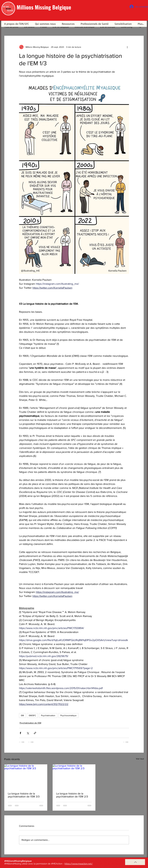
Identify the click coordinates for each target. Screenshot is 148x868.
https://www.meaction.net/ (79, 864)
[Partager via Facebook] (20, 733)
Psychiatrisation (48, 715)
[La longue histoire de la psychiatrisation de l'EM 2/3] (74, 776)
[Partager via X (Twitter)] (28, 733)
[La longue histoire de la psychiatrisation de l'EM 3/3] (26, 776)
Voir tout (140, 759)
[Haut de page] (135, 862)
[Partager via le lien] (35, 733)
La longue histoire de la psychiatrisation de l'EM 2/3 (72, 795)
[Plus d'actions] (127, 47)
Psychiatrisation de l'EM (30, 723)
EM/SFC (32, 715)
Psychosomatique (68, 715)
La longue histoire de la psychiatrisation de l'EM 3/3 (24, 795)
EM (22, 715)
